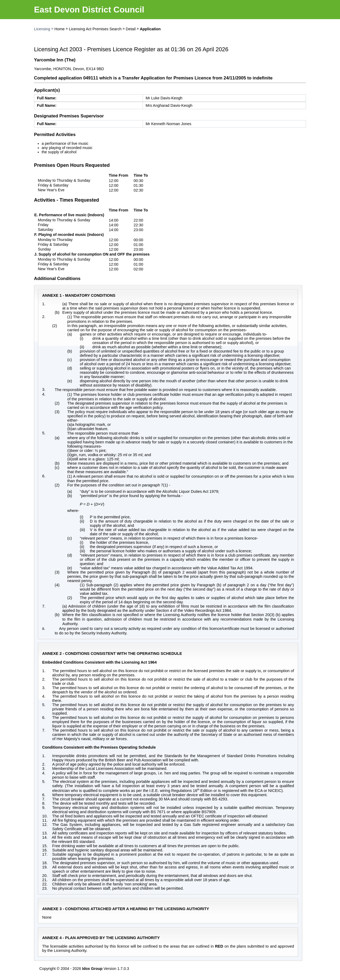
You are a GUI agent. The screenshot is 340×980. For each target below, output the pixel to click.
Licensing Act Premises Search (95, 29)
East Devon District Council (89, 10)
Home (59, 29)
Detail (131, 29)
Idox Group (92, 969)
